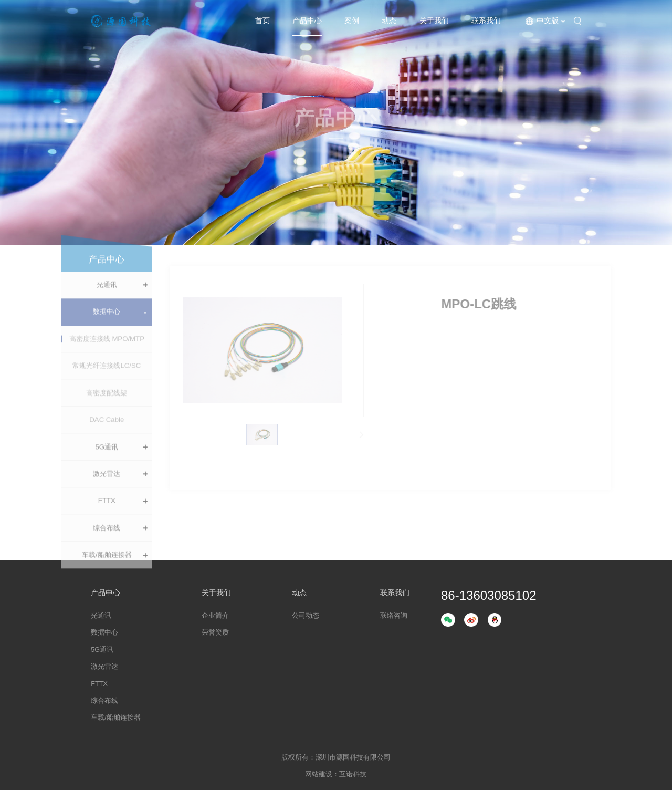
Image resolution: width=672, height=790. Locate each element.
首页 (262, 21)
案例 (352, 21)
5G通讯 (107, 458)
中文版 (548, 21)
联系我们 (486, 21)
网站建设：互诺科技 (336, 774)
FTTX (107, 512)
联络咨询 (394, 616)
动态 (389, 21)
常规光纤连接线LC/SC (107, 377)
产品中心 (307, 21)
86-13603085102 (489, 596)
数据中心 (107, 323)
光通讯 (107, 296)
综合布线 (107, 539)
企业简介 (215, 616)
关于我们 (434, 21)
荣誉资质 (215, 632)
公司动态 (306, 616)
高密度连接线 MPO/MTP (107, 350)
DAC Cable (107, 431)
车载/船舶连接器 (107, 566)
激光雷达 (107, 485)
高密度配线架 (107, 404)
